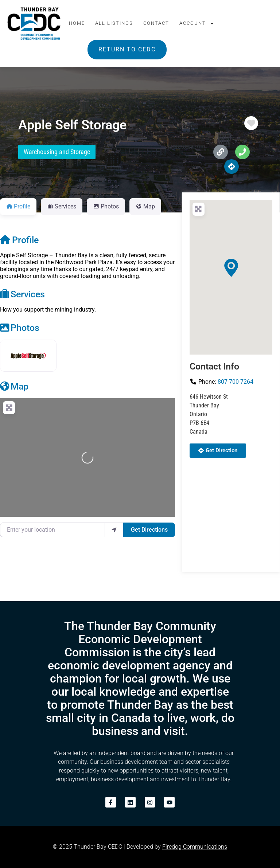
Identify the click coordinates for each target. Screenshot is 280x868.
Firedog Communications (195, 847)
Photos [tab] (106, 206)
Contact (156, 23)
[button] (231, 268)
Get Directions (149, 530)
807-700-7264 (236, 382)
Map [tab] (145, 206)
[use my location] (114, 530)
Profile (19, 240)
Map (14, 386)
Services (22, 294)
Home (77, 23)
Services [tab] (62, 206)
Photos (20, 328)
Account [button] (197, 24)
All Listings (114, 23)
